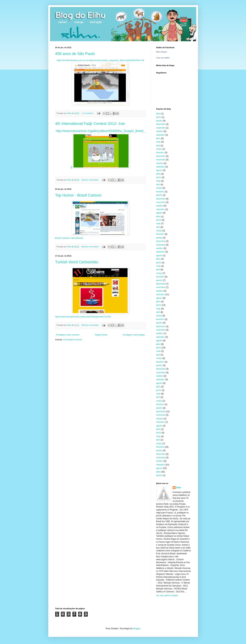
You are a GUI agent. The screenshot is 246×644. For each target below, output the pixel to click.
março (159, 149)
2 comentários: (88, 113)
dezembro (161, 124)
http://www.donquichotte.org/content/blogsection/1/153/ (83, 317)
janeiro (159, 121)
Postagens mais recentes (68, 335)
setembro (161, 135)
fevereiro (160, 153)
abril (158, 146)
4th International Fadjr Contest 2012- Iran (90, 124)
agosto (159, 170)
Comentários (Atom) (73, 340)
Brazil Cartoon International (69, 238)
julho (158, 114)
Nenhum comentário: (90, 180)
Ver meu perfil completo (167, 595)
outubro (160, 131)
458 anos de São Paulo (75, 54)
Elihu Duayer (162, 52)
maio (158, 142)
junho (159, 117)
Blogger (137, 629)
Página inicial (101, 335)
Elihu (179, 488)
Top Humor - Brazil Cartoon (78, 195)
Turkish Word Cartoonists (77, 262)
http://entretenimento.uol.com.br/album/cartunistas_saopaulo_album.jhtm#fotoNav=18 (100, 60)
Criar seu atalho (163, 58)
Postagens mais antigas (134, 335)
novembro (161, 128)
